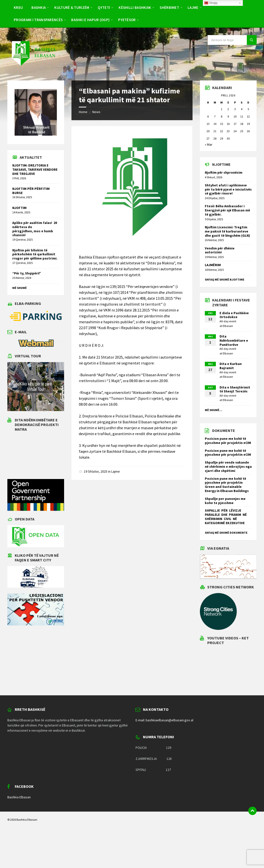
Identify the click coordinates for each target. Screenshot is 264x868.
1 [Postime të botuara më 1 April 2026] (222, 109)
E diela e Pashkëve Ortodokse (234, 315)
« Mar (209, 144)
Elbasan (228, 326)
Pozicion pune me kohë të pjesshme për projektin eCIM (228, 441)
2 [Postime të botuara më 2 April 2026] (228, 109)
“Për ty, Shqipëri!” (27, 273)
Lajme (116, 471)
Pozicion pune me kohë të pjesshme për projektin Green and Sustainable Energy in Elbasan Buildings (227, 485)
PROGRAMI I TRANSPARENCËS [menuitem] (38, 20)
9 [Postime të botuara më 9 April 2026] (228, 116)
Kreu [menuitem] (18, 7)
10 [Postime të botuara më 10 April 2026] (235, 116)
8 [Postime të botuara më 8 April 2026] (222, 116)
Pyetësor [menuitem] (127, 20)
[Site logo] (33, 71)
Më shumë (20, 288)
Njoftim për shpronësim (224, 172)
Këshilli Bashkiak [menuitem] (135, 7)
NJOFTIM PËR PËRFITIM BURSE (31, 191)
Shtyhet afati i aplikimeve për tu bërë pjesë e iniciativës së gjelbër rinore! (228, 189)
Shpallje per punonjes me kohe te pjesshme (225, 501)
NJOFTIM (19, 208)
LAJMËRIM (213, 265)
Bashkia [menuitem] (39, 7)
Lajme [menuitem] (193, 7)
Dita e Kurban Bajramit (231, 366)
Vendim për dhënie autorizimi (220, 250)
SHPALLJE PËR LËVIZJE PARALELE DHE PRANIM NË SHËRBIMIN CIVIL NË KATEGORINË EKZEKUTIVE (226, 517)
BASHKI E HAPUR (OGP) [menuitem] (90, 20)
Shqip (211, 3)
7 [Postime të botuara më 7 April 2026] (215, 116)
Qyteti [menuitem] (104, 7)
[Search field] (232, 40)
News (96, 112)
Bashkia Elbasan (19, 797)
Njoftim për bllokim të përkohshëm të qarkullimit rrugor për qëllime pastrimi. (35, 254)
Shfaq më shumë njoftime (225, 279)
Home (83, 112)
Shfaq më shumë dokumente (226, 533)
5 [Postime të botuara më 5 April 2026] (248, 109)
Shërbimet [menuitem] (169, 7)
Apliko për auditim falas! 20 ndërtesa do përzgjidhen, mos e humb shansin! (35, 229)
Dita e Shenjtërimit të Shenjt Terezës (235, 389)
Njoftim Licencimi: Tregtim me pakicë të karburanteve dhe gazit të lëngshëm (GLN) (228, 231)
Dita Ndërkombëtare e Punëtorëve (234, 340)
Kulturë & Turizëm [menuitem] (72, 7)
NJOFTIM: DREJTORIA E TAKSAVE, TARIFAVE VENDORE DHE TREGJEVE (35, 169)
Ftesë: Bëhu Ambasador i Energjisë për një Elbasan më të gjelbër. (227, 210)
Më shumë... (214, 410)
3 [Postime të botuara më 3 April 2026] (235, 109)
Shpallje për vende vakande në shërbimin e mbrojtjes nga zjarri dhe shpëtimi (228, 466)
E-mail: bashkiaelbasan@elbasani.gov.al (164, 720)
